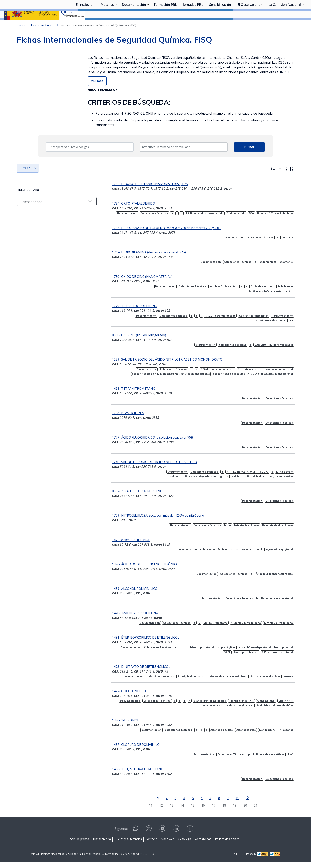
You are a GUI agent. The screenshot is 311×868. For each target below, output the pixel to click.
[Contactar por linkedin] (177, 835)
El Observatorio (249, 25)
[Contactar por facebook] (190, 835)
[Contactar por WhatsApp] (136, 836)
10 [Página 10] (232, 803)
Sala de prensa (80, 845)
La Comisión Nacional (285, 25)
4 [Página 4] (179, 803)
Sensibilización (220, 25)
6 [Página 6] (196, 803)
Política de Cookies (227, 845)
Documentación (134, 25)
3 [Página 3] (170, 803)
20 (240, 811)
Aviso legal (185, 845)
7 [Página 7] (205, 803)
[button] (292, 36)
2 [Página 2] (161, 803)
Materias (107, 25)
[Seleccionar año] (51, 212)
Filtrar (28, 178)
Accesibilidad (203, 845)
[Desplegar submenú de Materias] (116, 24)
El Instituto (84, 25)
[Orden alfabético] (285, 180)
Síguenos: (122, 834)
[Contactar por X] (149, 835)
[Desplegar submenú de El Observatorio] (262, 24)
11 (145, 811)
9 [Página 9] (222, 803)
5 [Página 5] (188, 803)
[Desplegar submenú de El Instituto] (95, 24)
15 (187, 811)
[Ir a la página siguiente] (242, 803)
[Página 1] (153, 803)
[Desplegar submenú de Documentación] (148, 24)
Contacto (151, 845)
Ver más (97, 92)
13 (166, 811)
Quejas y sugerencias (128, 845)
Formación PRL (165, 25)
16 (198, 811)
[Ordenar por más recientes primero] (273, 180)
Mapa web (168, 845)
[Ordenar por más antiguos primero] (279, 180)
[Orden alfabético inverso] (292, 180)
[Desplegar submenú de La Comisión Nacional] (303, 24)
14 (177, 811)
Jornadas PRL (193, 25)
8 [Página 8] (214, 803)
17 (208, 811)
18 (219, 811)
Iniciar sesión (292, 9)
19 (229, 811)
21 (251, 811)
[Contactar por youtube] (163, 835)
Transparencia (102, 845)
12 (156, 811)
